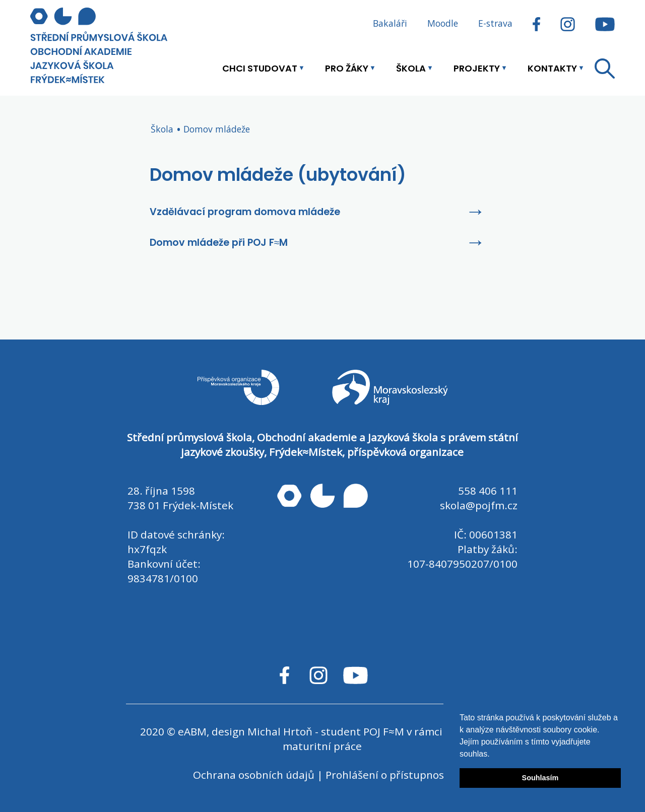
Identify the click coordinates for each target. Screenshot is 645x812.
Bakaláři (390, 23)
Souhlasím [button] (540, 778)
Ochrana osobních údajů (254, 775)
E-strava (495, 23)
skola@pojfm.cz (479, 505)
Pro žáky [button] (347, 68)
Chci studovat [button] (260, 68)
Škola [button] (411, 68)
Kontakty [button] (552, 68)
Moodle (443, 23)
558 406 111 (488, 491)
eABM (192, 731)
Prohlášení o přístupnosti (389, 775)
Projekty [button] (477, 68)
